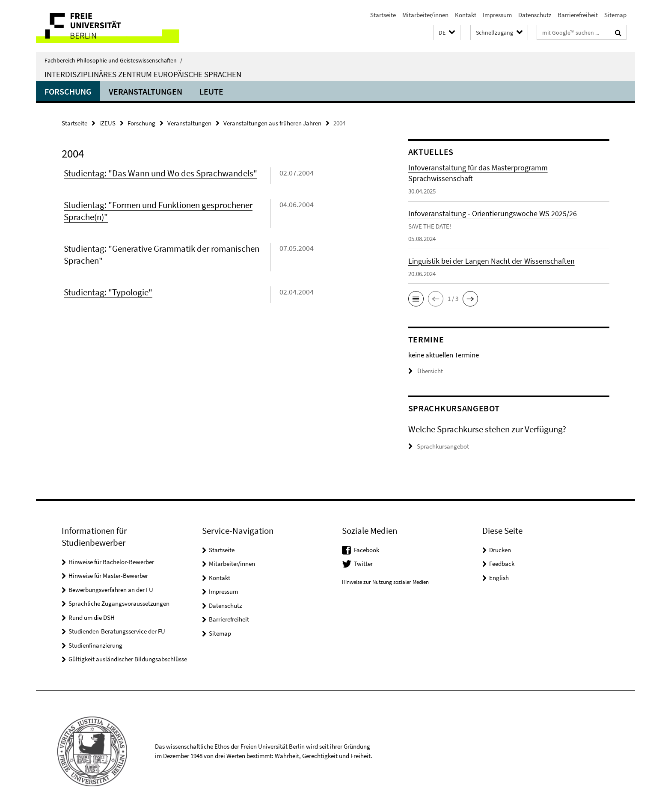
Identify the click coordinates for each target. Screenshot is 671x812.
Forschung (68, 91)
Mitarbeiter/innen (425, 15)
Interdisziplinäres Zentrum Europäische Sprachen (143, 74)
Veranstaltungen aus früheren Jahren (272, 123)
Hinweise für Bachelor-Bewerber (111, 562)
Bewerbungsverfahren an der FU (111, 590)
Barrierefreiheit (578, 15)
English (499, 578)
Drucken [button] (500, 550)
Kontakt (466, 15)
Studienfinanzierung (95, 645)
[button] (447, 33)
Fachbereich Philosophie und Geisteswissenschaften (113, 60)
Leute (211, 91)
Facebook (367, 550)
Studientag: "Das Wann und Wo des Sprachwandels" (160, 173)
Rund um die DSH (92, 617)
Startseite (383, 15)
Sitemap (615, 15)
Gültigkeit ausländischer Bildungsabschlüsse (128, 659)
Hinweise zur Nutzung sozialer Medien (385, 582)
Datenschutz (535, 15)
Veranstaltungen (145, 91)
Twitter (363, 564)
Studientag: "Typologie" (108, 292)
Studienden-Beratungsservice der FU (117, 631)
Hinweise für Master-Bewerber (108, 576)
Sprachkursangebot (443, 446)
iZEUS (107, 123)
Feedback (502, 564)
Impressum (497, 15)
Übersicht (426, 371)
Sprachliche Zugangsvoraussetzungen (119, 603)
